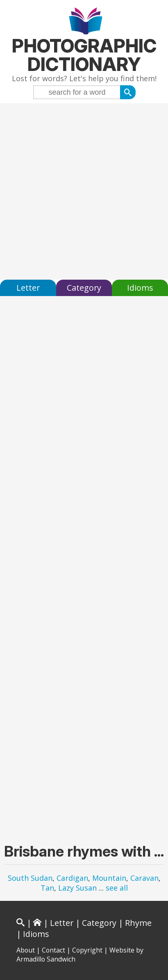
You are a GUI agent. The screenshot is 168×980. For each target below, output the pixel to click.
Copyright (87, 950)
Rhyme (138, 923)
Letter (28, 288)
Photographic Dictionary (84, 55)
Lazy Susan (77, 888)
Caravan (144, 878)
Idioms (140, 288)
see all (117, 888)
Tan (47, 888)
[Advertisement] (84, 191)
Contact (53, 950)
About (26, 950)
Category (84, 288)
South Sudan (30, 878)
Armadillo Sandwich (46, 959)
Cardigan (72, 878)
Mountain (109, 878)
